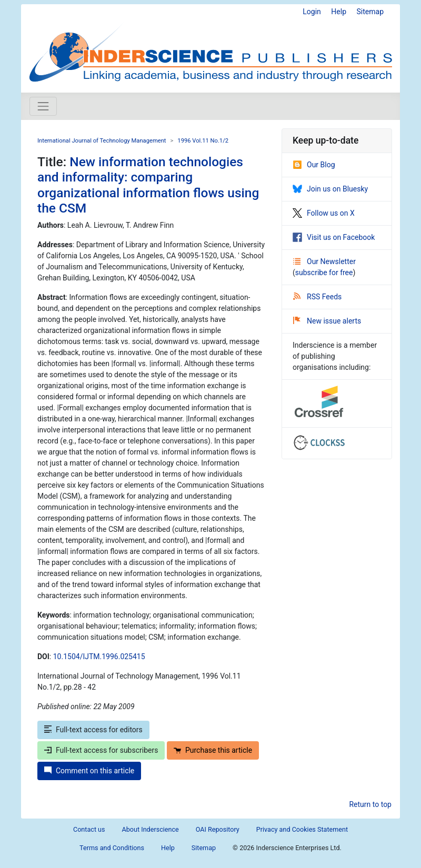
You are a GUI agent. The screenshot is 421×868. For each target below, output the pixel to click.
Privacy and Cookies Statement (302, 829)
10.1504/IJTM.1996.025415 (99, 657)
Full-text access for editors (93, 730)
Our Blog (314, 165)
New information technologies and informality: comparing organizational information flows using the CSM (148, 185)
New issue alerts (327, 321)
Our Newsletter (324, 261)
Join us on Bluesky (330, 189)
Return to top (370, 804)
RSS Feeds (317, 297)
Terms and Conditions (112, 848)
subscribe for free (324, 272)
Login (312, 12)
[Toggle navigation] (43, 106)
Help (339, 12)
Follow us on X (324, 213)
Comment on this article (89, 771)
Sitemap (370, 12)
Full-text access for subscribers (101, 750)
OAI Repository (218, 829)
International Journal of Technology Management (102, 141)
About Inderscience (151, 829)
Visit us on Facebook (334, 237)
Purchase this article (213, 750)
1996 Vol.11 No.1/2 (203, 141)
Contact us (89, 829)
